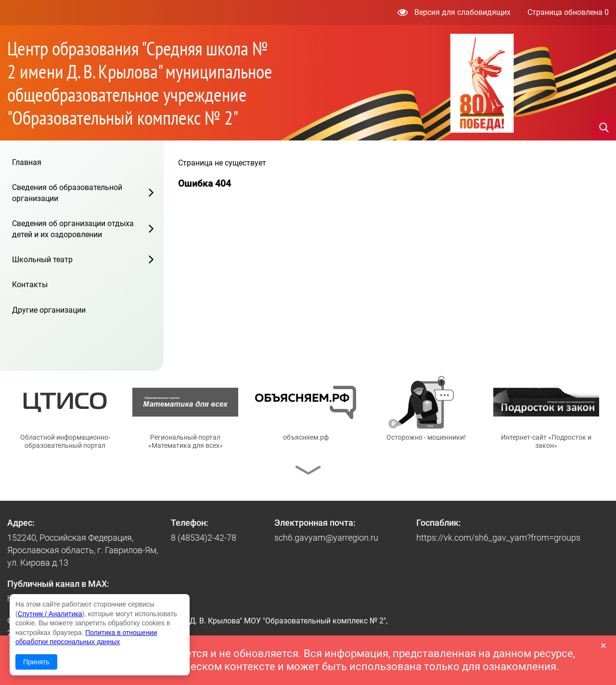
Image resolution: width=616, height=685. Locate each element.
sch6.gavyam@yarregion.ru (326, 538)
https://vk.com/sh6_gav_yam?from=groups (498, 538)
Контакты (30, 285)
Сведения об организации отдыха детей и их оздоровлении (73, 229)
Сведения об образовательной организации (67, 193)
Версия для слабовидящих (454, 12)
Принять (36, 662)
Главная (27, 162)
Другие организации (49, 310)
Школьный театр (42, 260)
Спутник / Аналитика (50, 614)
